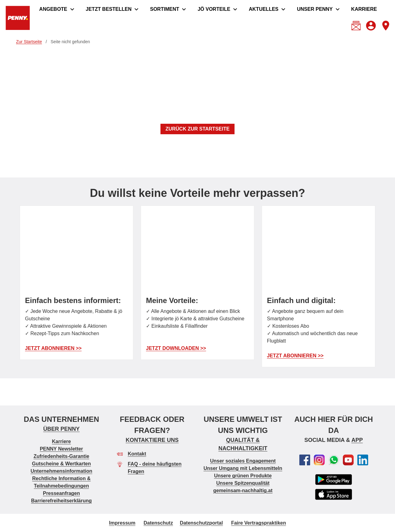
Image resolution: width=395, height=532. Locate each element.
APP (357, 440)
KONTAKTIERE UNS (152, 440)
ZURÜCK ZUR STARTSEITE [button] (197, 129)
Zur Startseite (29, 42)
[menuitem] (58, 9)
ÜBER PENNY (61, 429)
